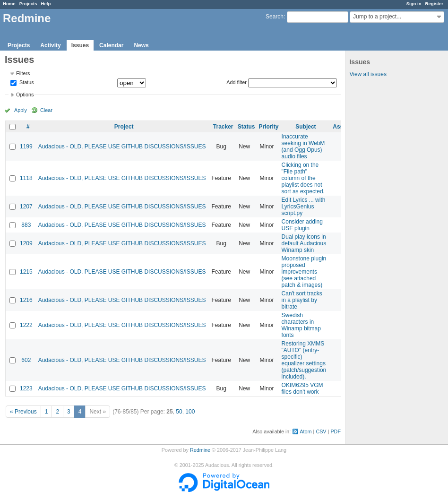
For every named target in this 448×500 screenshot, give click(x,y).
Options (25, 95)
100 (190, 412)
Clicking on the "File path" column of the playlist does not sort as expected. (303, 178)
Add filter (237, 82)
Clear (46, 110)
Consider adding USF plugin (302, 225)
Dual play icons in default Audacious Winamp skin (304, 243)
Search (275, 17)
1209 (26, 243)
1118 (26, 178)
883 (26, 225)
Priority (269, 127)
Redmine (200, 450)
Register (434, 4)
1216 (26, 300)
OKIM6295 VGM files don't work (302, 388)
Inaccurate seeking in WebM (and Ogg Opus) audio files (303, 147)
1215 (26, 272)
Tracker (223, 127)
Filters (23, 73)
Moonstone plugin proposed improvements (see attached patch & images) (304, 272)
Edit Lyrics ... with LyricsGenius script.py (304, 207)
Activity (50, 45)
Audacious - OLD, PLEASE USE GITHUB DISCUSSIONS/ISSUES (122, 147)
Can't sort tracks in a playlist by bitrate (302, 300)
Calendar (111, 45)
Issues (80, 45)
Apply (21, 110)
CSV (321, 431)
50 (179, 412)
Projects (28, 4)
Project (124, 127)
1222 (26, 325)
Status (26, 83)
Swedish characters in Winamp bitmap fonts (301, 325)
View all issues (368, 74)
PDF (336, 431)
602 (26, 360)
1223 (26, 388)
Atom (306, 431)
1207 (26, 207)
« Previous (23, 412)
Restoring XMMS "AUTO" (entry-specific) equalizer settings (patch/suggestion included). (304, 360)
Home (9, 4)
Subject (306, 127)
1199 (26, 147)
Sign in (414, 4)
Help (46, 4)
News (141, 45)
